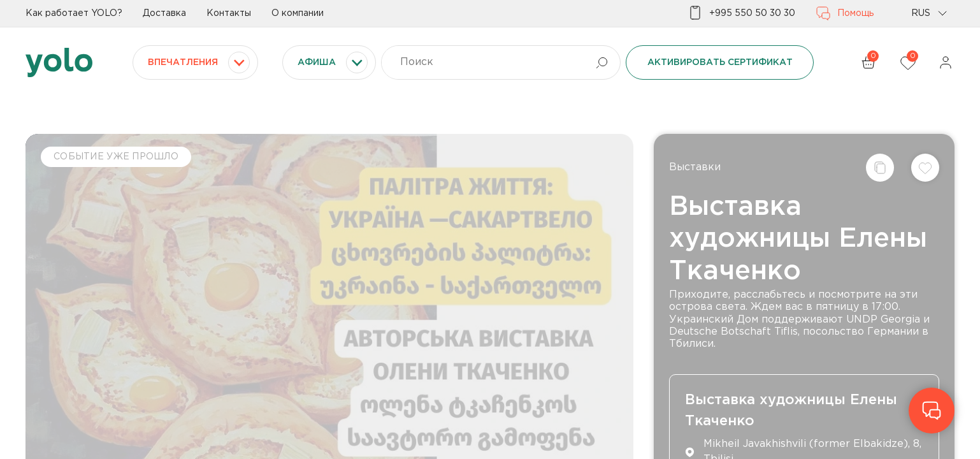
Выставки (695, 167)
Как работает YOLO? (74, 13)
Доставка (164, 13)
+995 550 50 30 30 (741, 13)
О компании (298, 13)
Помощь (845, 13)
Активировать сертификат (720, 62)
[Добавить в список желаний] (925, 168)
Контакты (229, 13)
